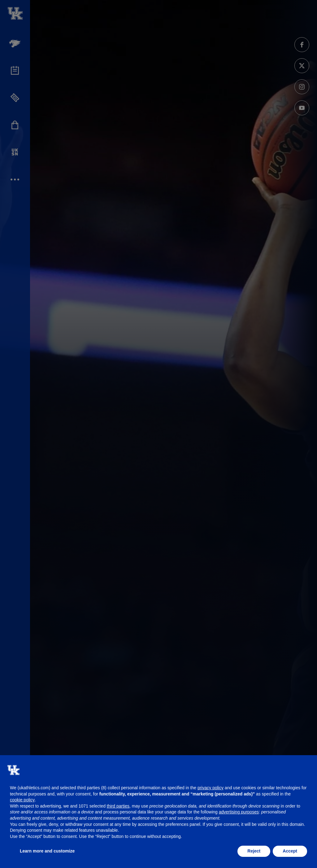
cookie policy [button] (22, 800)
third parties (118, 806)
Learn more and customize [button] (47, 851)
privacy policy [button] (211, 788)
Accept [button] (290, 851)
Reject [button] (254, 851)
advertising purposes (239, 812)
